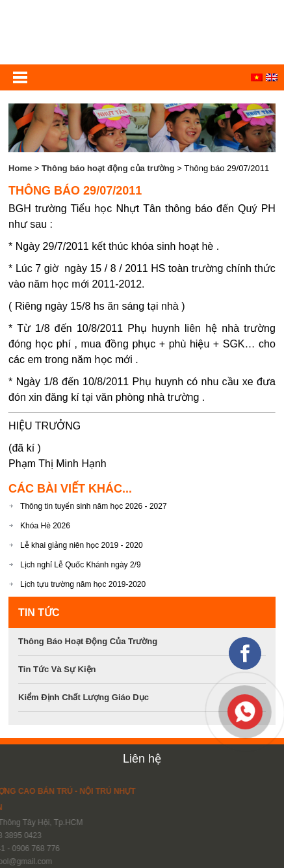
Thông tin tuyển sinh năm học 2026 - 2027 (93, 506)
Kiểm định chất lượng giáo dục (84, 697)
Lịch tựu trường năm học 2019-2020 (83, 584)
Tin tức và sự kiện (57, 669)
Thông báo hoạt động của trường (108, 168)
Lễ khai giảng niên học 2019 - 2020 (81, 545)
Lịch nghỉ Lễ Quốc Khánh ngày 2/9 (80, 565)
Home (20, 168)
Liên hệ (142, 759)
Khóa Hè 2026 (45, 526)
